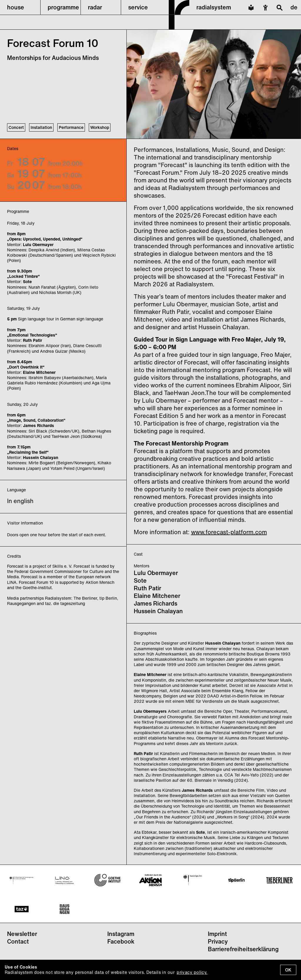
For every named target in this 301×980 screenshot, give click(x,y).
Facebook (121, 941)
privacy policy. (192, 972)
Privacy (218, 941)
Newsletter (22, 934)
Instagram (121, 934)
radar (95, 7)
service (138, 7)
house (16, 7)
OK (288, 970)
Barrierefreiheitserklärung (243, 949)
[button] (20, 7)
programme (63, 7)
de (294, 7)
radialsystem (214, 7)
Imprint (217, 934)
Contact (18, 941)
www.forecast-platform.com (229, 532)
